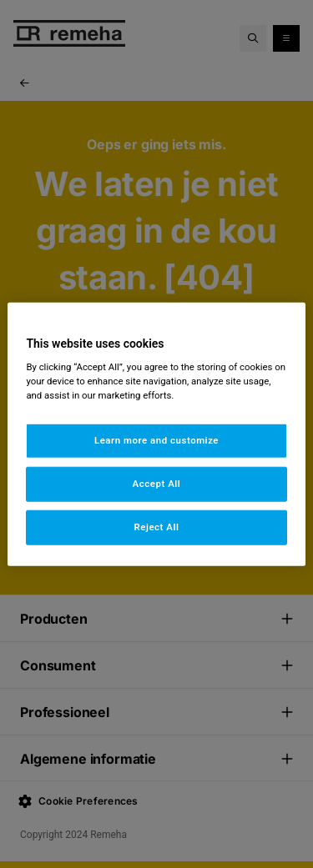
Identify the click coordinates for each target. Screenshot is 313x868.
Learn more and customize (156, 440)
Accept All (157, 484)
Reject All (156, 527)
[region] (156, 434)
